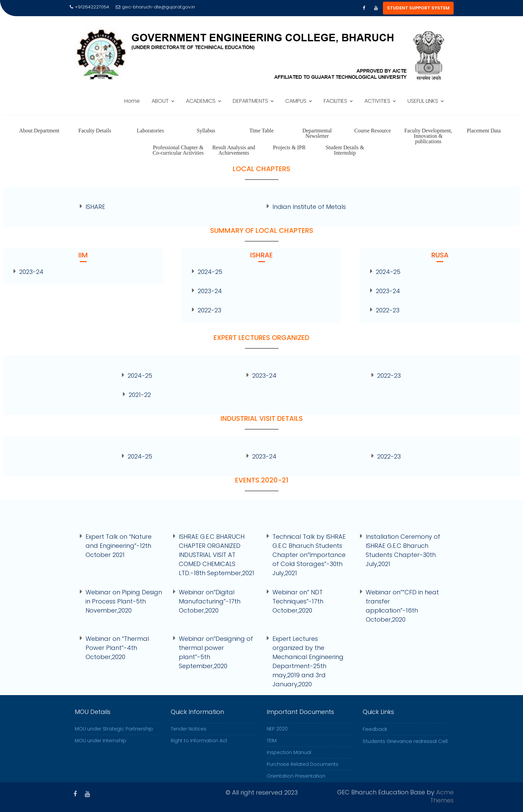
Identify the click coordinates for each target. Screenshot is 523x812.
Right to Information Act (199, 747)
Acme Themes (442, 795)
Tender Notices (189, 736)
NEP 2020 (277, 736)
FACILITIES (335, 101)
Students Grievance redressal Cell (405, 748)
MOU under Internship (101, 747)
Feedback (375, 736)
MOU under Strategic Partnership (114, 736)
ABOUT (160, 101)
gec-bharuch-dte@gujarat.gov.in (155, 7)
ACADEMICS (201, 101)
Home (132, 101)
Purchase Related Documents (303, 771)
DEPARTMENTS (250, 101)
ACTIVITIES (377, 101)
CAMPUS (296, 101)
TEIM (272, 747)
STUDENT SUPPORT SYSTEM (418, 8)
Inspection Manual (289, 759)
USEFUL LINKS (423, 101)
